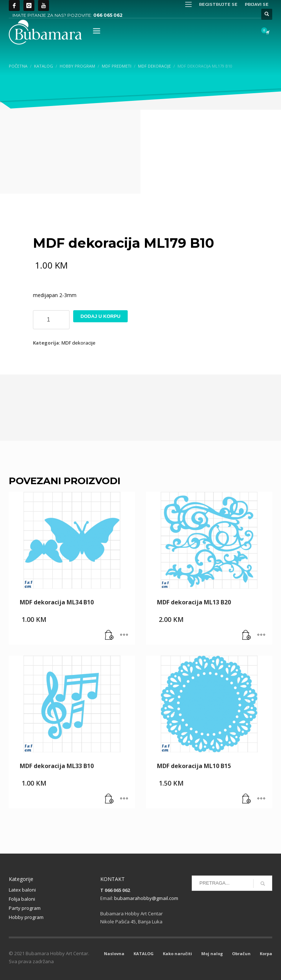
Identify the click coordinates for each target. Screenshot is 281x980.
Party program (25, 908)
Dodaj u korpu (100, 316)
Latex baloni (22, 890)
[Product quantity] (51, 320)
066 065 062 (108, 15)
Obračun (241, 954)
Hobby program (26, 917)
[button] (109, 635)
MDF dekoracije (78, 343)
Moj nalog (212, 954)
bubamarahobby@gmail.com (146, 898)
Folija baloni (22, 899)
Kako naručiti (177, 954)
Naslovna (114, 954)
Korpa (266, 954)
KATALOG (144, 954)
